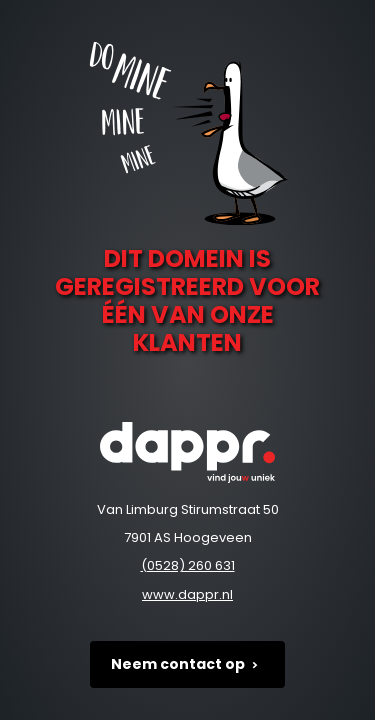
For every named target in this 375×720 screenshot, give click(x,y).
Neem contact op (188, 664)
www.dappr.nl (187, 594)
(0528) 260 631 (188, 565)
